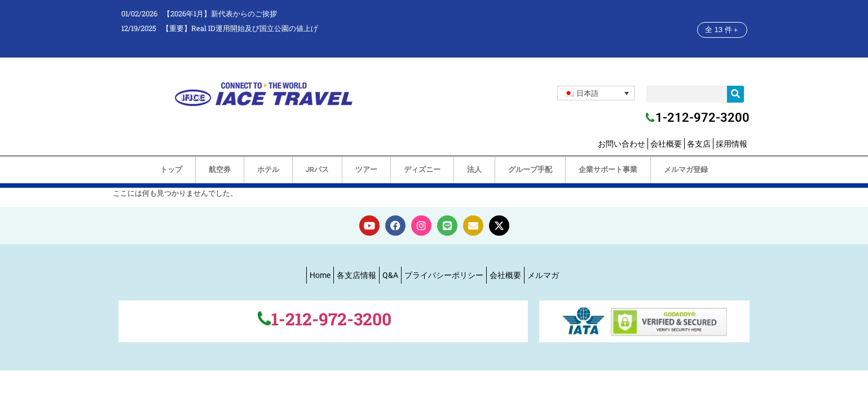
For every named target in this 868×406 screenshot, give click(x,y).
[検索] (735, 94)
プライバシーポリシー (444, 275)
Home (320, 275)
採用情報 (732, 144)
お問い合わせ (622, 144)
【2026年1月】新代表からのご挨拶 (220, 14)
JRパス (317, 169)
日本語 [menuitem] (587, 93)
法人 (474, 169)
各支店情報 (356, 275)
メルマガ (543, 275)
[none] (596, 93)
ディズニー (422, 169)
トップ (171, 169)
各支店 (699, 144)
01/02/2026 (139, 14)
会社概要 (666, 144)
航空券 (220, 169)
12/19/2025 (139, 28)
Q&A (390, 275)
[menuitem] (596, 93)
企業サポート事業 (608, 169)
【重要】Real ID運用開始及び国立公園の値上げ (240, 28)
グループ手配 (530, 169)
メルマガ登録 (686, 169)
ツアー (366, 169)
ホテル (268, 169)
